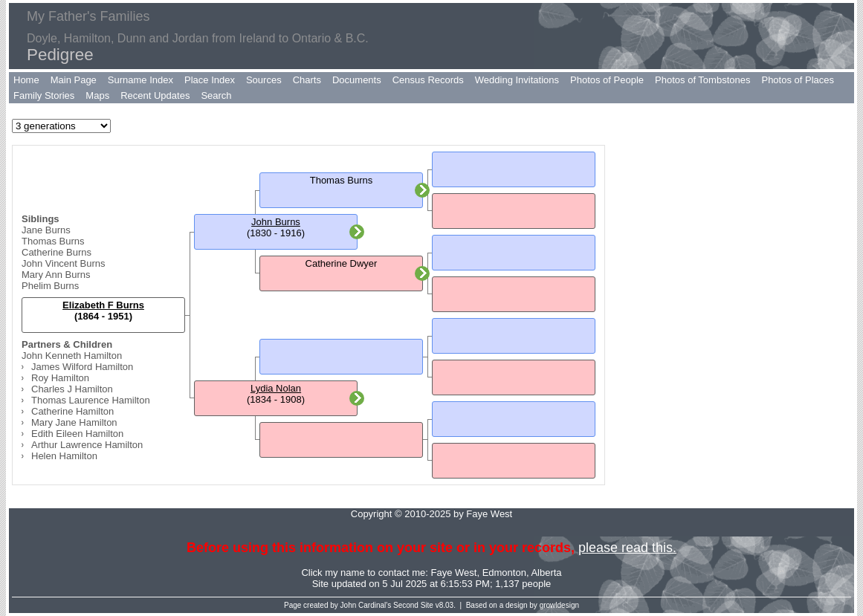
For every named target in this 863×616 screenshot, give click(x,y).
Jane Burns (46, 230)
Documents (357, 80)
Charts (307, 80)
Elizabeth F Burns (103, 305)
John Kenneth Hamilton (72, 356)
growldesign (559, 605)
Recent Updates (155, 95)
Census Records (428, 80)
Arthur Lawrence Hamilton (87, 445)
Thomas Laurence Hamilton (91, 400)
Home (26, 80)
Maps (97, 95)
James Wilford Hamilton (82, 367)
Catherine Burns (56, 252)
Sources (264, 80)
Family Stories (44, 95)
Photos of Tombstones (702, 80)
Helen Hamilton (64, 456)
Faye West (454, 573)
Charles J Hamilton (72, 389)
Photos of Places (798, 80)
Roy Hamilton (60, 378)
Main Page (74, 80)
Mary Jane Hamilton (74, 422)
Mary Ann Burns (56, 275)
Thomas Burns (53, 241)
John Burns (276, 222)
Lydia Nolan (276, 388)
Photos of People (607, 80)
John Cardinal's (366, 605)
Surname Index (140, 80)
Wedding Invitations (517, 80)
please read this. (627, 548)
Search (216, 95)
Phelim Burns (50, 286)
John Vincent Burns (64, 263)
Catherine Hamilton (72, 411)
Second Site (413, 605)
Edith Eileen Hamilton (77, 434)
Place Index (210, 80)
